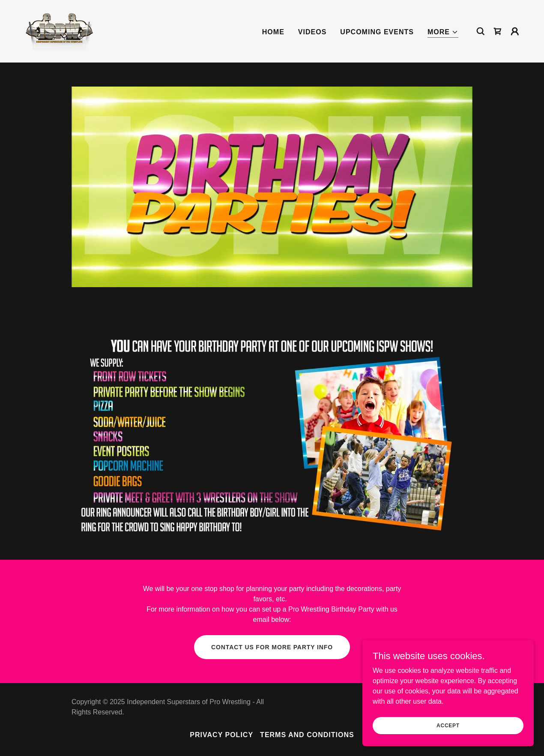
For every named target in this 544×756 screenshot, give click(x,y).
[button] (443, 32)
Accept (448, 743)
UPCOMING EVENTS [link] (377, 32)
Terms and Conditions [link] (307, 735)
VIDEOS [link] (312, 32)
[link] (60, 31)
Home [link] (273, 32)
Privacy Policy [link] (221, 735)
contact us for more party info (272, 647)
